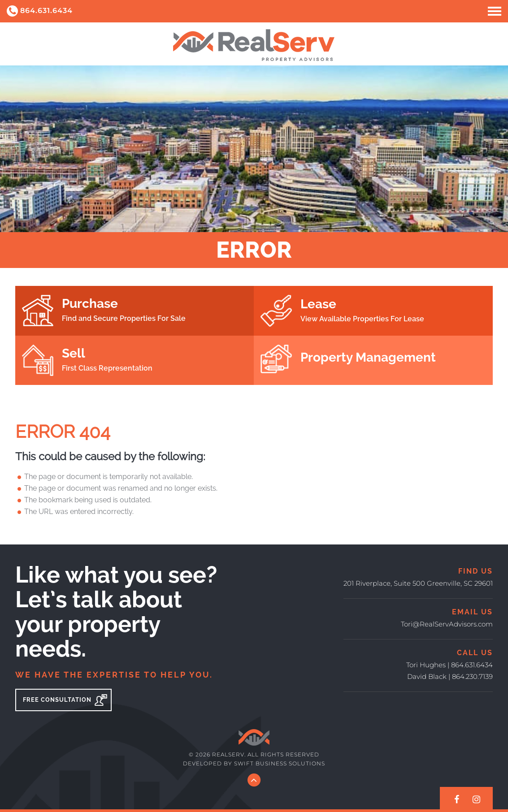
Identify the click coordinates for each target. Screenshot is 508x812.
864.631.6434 (40, 11)
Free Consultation (65, 700)
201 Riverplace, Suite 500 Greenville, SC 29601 (418, 583)
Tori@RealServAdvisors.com (447, 624)
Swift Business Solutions (280, 763)
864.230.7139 (472, 676)
